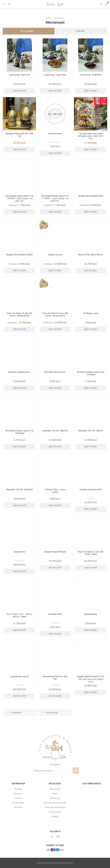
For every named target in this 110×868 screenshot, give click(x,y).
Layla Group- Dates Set (19, 75)
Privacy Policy (18, 803)
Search (18, 798)
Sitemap (18, 789)
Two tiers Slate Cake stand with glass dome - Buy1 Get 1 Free (91, 136)
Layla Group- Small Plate (91, 75)
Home (48, 18)
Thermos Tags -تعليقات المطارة (55, 491)
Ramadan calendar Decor (20, 372)
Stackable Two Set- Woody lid (20, 489)
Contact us (18, 794)
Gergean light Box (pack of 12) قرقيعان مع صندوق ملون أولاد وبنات (91, 679)
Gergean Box (19, 552)
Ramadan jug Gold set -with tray (55, 678)
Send (76, 771)
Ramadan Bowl (55, 614)
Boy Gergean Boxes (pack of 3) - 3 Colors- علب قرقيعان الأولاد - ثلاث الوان (20, 198)
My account (55, 789)
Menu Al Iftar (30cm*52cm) (91, 255)
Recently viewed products (55, 803)
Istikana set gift (55, 255)
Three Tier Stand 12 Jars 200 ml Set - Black (91, 553)
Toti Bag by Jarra (91, 313)
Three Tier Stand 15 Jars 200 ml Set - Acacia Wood (19, 314)
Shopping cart (55, 812)
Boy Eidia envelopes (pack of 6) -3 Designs (19, 432)
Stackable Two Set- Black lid (55, 431)
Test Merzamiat (55, 134)
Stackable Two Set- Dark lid (91, 431)
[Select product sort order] (82, 31)
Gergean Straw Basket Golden (19, 255)
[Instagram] (58, 837)
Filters (29, 31)
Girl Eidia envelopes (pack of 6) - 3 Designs (91, 373)
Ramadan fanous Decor (55, 372)
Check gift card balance (55, 807)
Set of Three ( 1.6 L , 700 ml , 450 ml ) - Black (20, 615)
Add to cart (19, 91)
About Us (18, 807)
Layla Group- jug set (19, 676)
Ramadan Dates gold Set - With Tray (20, 135)
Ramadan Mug (91, 614)
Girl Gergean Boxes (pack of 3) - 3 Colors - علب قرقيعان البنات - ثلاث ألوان (55, 198)
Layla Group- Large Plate (55, 75)
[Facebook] (52, 837)
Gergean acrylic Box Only (91, 489)
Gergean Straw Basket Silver (91, 196)
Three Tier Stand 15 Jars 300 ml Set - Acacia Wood (55, 314)
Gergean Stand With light (55, 552)
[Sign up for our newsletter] (52, 771)
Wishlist (55, 817)
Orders (55, 794)
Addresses (55, 798)
